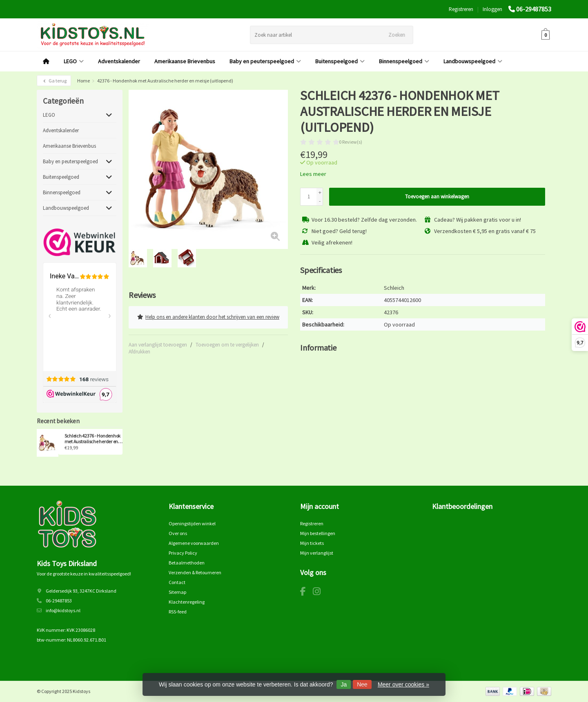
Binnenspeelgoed (404, 61)
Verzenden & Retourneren (195, 572)
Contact (177, 582)
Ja (344, 684)
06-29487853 (534, 9)
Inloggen (492, 9)
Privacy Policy (183, 553)
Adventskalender (119, 61)
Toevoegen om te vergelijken (227, 343)
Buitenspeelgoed (340, 61)
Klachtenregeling (187, 602)
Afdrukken (139, 350)
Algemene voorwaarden (194, 543)
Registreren (461, 9)
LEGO (74, 61)
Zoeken (397, 35)
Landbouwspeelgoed (473, 61)
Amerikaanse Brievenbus (185, 61)
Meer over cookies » (403, 684)
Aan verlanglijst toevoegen (158, 343)
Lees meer (313, 174)
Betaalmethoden (187, 563)
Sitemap (177, 592)
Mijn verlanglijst (317, 553)
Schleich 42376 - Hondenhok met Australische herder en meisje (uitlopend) (93, 439)
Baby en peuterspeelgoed (265, 61)
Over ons (178, 533)
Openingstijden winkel (192, 523)
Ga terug (54, 81)
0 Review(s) (351, 142)
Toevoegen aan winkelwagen (437, 197)
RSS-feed (178, 612)
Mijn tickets (312, 543)
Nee (362, 684)
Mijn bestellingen (318, 533)
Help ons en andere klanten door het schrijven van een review (208, 317)
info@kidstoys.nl (63, 610)
